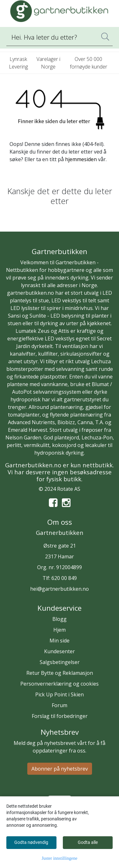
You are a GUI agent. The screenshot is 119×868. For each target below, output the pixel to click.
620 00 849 (64, 578)
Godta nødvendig (31, 842)
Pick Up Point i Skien (60, 694)
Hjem (60, 630)
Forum (60, 705)
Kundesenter (60, 651)
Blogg (60, 619)
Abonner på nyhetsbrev (60, 769)
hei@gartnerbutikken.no (60, 589)
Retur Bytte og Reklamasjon (60, 673)
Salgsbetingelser (60, 662)
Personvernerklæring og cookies (60, 684)
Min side (60, 641)
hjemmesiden (81, 159)
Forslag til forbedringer (60, 716)
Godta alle (88, 842)
